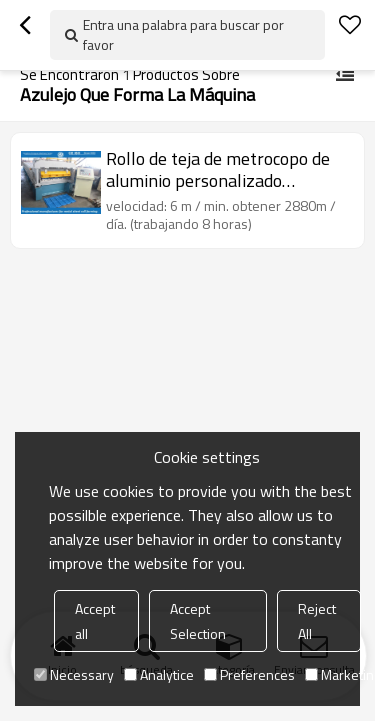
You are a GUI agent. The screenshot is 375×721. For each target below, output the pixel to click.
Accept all (95, 621)
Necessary (74, 674)
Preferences (249, 674)
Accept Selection (198, 621)
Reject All (317, 621)
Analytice (159, 674)
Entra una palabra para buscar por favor (183, 34)
